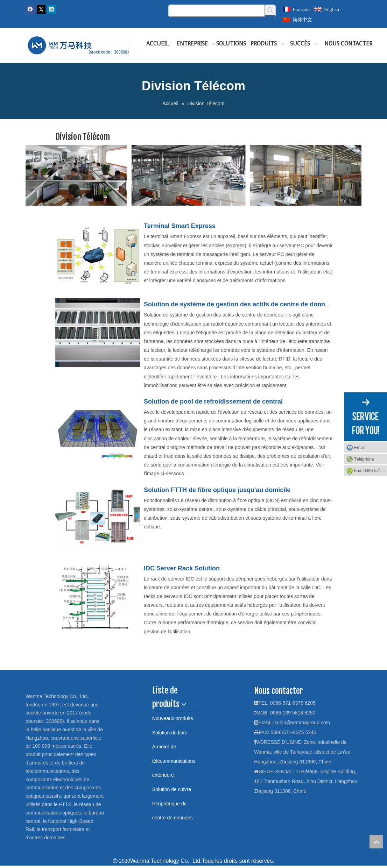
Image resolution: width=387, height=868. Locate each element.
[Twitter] (41, 9)
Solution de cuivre (172, 789)
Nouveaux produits (173, 718)
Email (359, 448)
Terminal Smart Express (180, 226)
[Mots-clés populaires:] (270, 10)
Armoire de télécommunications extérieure (174, 761)
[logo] (33, 688)
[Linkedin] (52, 9)
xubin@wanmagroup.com (302, 723)
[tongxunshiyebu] (193, 175)
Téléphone (364, 459)
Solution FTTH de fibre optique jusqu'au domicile (217, 490)
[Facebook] (30, 9)
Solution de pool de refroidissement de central (213, 401)
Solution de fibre (170, 733)
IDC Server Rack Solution (182, 568)
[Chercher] (217, 11)
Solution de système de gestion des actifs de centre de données (240, 304)
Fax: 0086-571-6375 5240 (371, 471)
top (376, 842)
